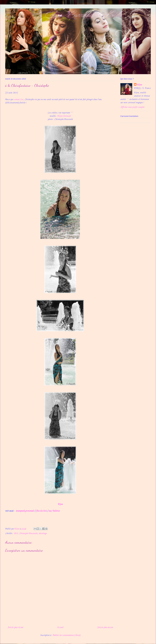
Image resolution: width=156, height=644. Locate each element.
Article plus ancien (105, 627)
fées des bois (41, 511)
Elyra (60, 504)
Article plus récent (15, 627)
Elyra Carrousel (64, 116)
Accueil (60, 627)
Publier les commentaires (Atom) (67, 635)
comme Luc (19, 99)
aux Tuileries (54, 511)
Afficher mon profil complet (132, 107)
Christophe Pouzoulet (28, 533)
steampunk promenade (25, 511)
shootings (43, 533)
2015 (16, 533)
